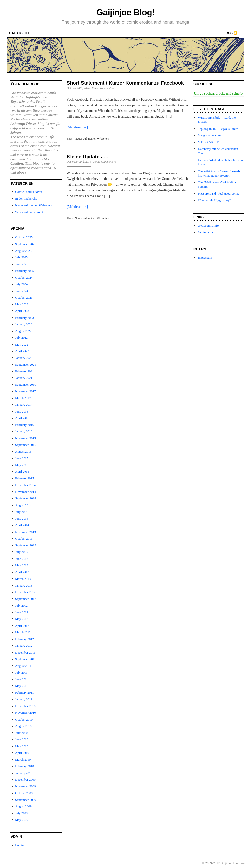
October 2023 (24, 298)
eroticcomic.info (208, 225)
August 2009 (23, 806)
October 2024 (24, 277)
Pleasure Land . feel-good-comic (219, 194)
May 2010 (22, 746)
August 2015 (23, 451)
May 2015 (22, 465)
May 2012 (22, 619)
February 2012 (25, 639)
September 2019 (26, 384)
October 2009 (24, 793)
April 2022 (22, 351)
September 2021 (26, 365)
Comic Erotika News (29, 192)
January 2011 (24, 699)
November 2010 (25, 713)
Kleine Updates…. (88, 157)
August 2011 (23, 666)
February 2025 (25, 271)
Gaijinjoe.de (206, 232)
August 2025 (23, 251)
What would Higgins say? (214, 200)
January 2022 (24, 358)
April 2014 (22, 525)
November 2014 (25, 492)
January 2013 (24, 585)
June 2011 (22, 679)
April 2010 (22, 753)
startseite (20, 33)
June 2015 (22, 458)
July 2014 (21, 512)
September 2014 (26, 498)
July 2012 (21, 606)
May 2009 (22, 820)
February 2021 (25, 371)
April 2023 (22, 311)
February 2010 (25, 766)
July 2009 (21, 813)
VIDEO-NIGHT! (209, 142)
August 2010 (23, 726)
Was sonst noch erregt (29, 212)
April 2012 (22, 626)
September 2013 (26, 545)
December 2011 (25, 652)
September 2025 (26, 244)
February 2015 (25, 478)
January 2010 (24, 773)
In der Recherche (26, 198)
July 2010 (21, 733)
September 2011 (25, 659)
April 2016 (22, 418)
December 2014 (25, 485)
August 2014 (23, 505)
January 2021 (24, 378)
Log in (19, 845)
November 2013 (25, 532)
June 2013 (22, 559)
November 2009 (25, 786)
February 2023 (25, 318)
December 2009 (25, 780)
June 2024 (22, 291)
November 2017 (25, 391)
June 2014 (22, 518)
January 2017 (24, 405)
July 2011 (21, 673)
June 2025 (22, 264)
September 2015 (26, 445)
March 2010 (23, 759)
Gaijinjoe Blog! (125, 12)
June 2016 (22, 411)
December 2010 (25, 706)
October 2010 (24, 719)
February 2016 (25, 425)
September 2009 (26, 800)
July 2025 (21, 257)
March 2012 (23, 632)
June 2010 (22, 739)
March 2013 (23, 579)
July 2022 (21, 338)
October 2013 (24, 539)
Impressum (205, 258)
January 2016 (24, 431)
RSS (229, 33)
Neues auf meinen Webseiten (34, 205)
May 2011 (22, 686)
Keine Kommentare (103, 88)
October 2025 (24, 237)
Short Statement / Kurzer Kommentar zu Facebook (125, 83)
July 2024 (21, 284)
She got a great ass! (210, 135)
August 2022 (23, 331)
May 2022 (22, 344)
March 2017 (23, 398)
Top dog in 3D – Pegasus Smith (218, 129)
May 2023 (22, 304)
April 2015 (22, 472)
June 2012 (22, 612)
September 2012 (26, 599)
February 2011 (25, 692)
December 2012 (25, 592)
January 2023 (24, 324)
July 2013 (21, 552)
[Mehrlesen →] (77, 127)
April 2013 (22, 572)
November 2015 (25, 438)
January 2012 (24, 646)
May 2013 (22, 565)
